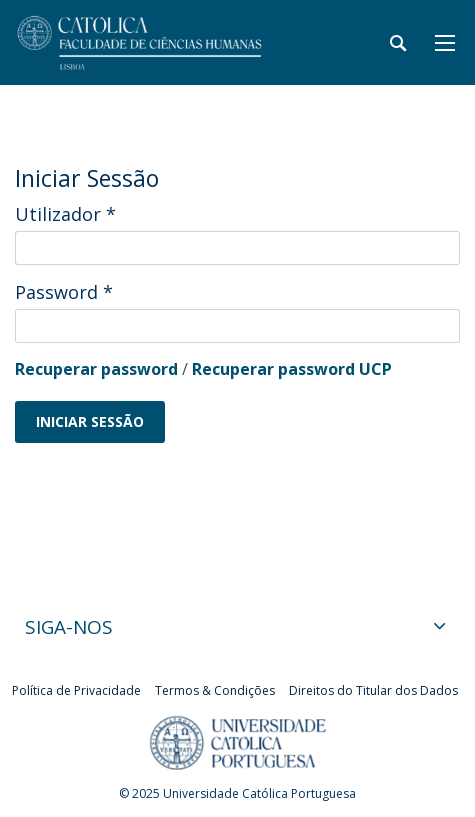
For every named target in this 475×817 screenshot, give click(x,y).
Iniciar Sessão (90, 421)
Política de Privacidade (76, 690)
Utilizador (65, 214)
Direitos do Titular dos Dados (373, 690)
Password (64, 292)
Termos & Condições (215, 690)
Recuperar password (96, 369)
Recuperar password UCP (292, 369)
